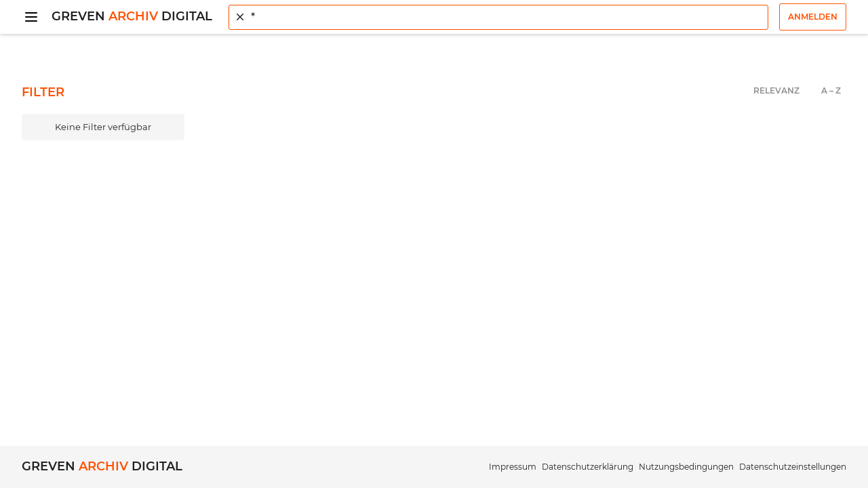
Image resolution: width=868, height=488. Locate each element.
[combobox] (498, 17)
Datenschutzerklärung (588, 467)
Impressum (513, 467)
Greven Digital (132, 16)
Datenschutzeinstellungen (793, 467)
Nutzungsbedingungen (686, 467)
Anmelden (813, 17)
